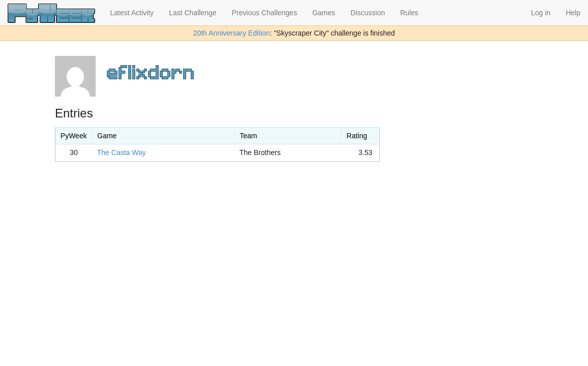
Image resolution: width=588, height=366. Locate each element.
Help (573, 13)
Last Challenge (193, 13)
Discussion (368, 13)
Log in (541, 13)
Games (324, 13)
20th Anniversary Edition (232, 33)
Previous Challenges (264, 13)
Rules (409, 13)
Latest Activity (132, 13)
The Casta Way (122, 152)
